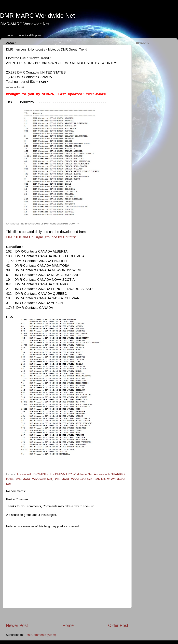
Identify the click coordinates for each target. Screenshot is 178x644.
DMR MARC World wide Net (73, 479)
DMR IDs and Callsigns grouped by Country (41, 237)
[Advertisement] (67, 615)
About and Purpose (30, 35)
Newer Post (17, 625)
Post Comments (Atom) (40, 635)
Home (10, 35)
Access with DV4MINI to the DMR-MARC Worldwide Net (54, 474)
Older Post (118, 625)
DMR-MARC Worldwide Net (37, 16)
